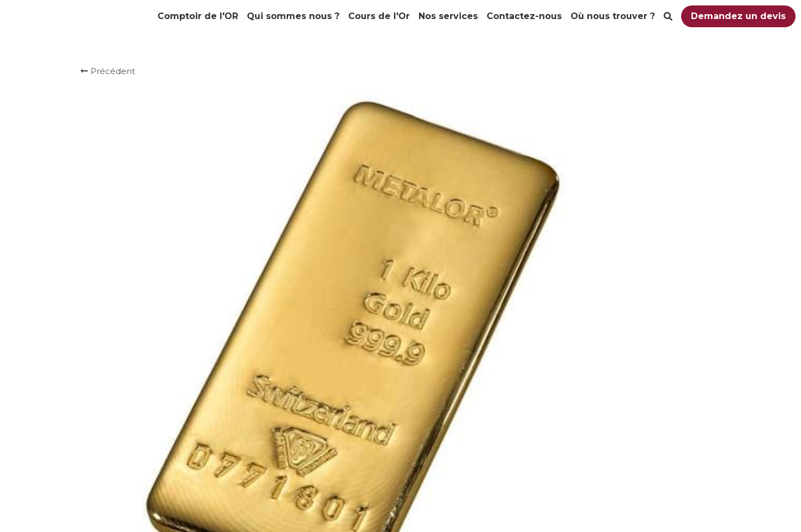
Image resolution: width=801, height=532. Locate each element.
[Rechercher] (668, 17)
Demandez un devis (738, 16)
